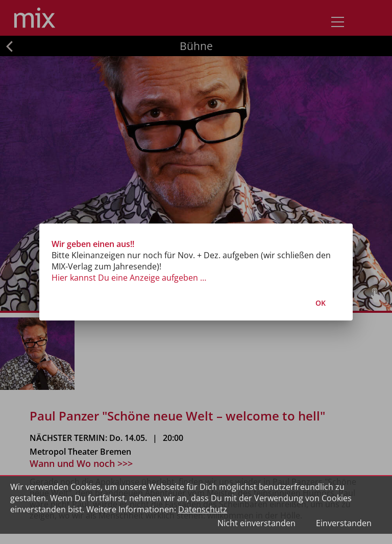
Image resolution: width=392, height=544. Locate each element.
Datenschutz (203, 509)
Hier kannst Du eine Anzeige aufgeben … (129, 278)
